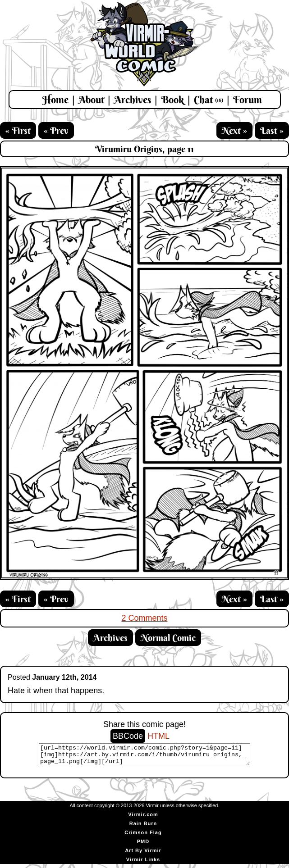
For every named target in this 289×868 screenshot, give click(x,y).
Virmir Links (143, 863)
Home (55, 100)
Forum (248, 100)
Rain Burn (143, 827)
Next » (234, 130)
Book (172, 100)
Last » (272, 130)
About (91, 100)
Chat (209, 100)
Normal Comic (168, 638)
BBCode (128, 736)
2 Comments (144, 618)
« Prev (56, 130)
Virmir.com (143, 818)
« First (18, 130)
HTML (158, 736)
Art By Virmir (143, 854)
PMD (143, 845)
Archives (133, 100)
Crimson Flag (143, 836)
